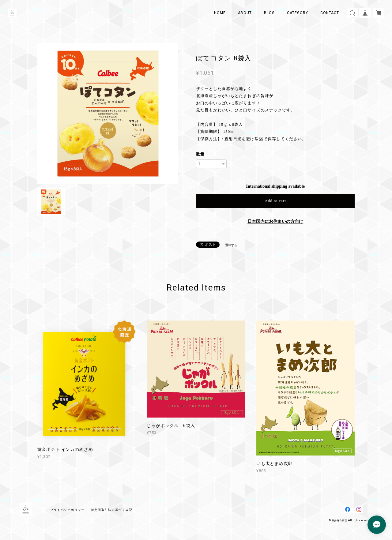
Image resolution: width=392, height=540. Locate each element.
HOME (220, 13)
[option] (108, 114)
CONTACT (330, 13)
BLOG (269, 13)
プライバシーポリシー (68, 510)
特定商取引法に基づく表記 (112, 510)
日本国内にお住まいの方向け (275, 221)
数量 (200, 154)
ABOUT (245, 13)
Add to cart (275, 201)
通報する (231, 245)
